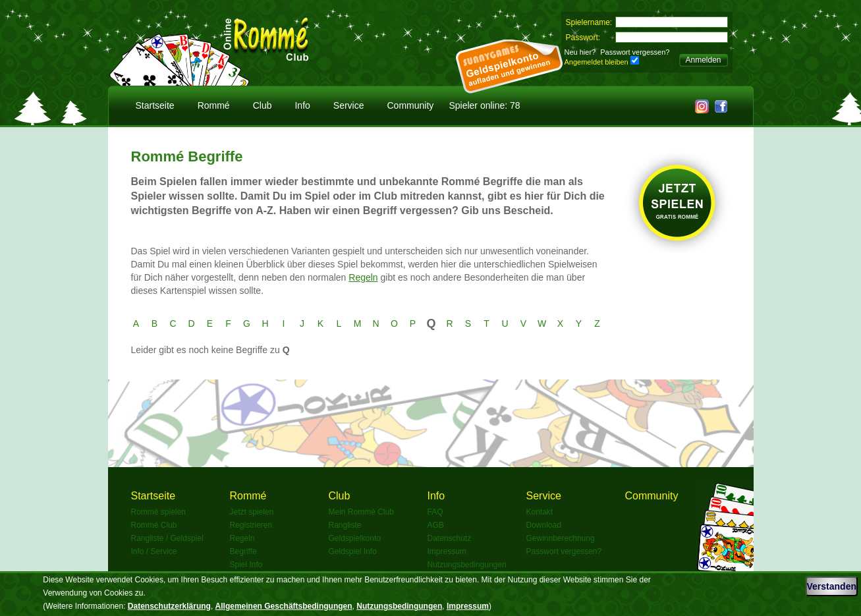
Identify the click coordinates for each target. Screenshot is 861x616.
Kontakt (540, 512)
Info (302, 105)
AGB (436, 525)
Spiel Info (246, 565)
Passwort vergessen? (635, 52)
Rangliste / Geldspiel (167, 538)
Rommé (214, 105)
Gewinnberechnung (561, 538)
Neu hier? (580, 52)
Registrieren (251, 525)
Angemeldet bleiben (597, 62)
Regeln (363, 277)
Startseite (155, 105)
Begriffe (243, 551)
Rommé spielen (158, 512)
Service (349, 105)
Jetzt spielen (252, 512)
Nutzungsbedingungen (467, 565)
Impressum (447, 551)
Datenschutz (450, 538)
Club (263, 105)
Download (544, 525)
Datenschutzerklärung (169, 606)
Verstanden (832, 586)
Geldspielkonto (355, 538)
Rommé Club (154, 525)
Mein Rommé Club (361, 512)
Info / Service (154, 551)
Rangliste (345, 525)
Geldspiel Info (353, 551)
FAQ (435, 512)
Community (411, 105)
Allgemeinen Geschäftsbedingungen (284, 606)
